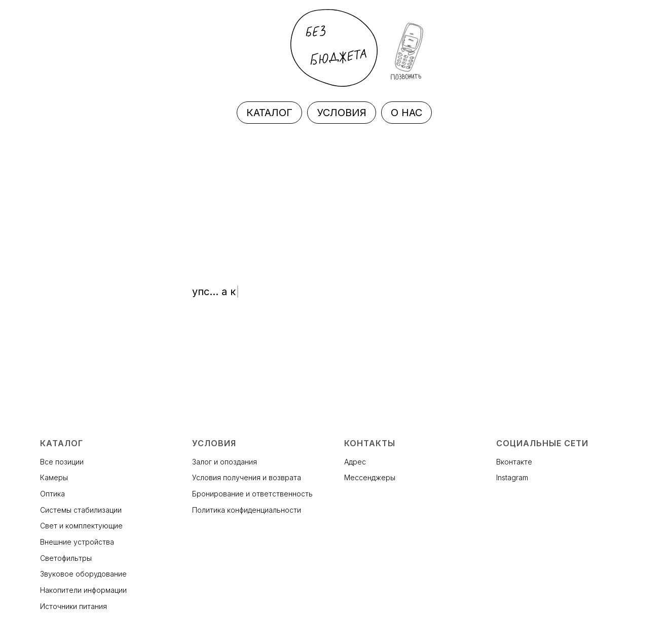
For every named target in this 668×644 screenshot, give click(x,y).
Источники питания (73, 606)
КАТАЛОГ (269, 113)
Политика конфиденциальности (247, 510)
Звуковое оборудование (83, 574)
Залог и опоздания (225, 462)
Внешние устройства (77, 542)
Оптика (52, 494)
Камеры (54, 477)
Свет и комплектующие (81, 526)
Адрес (355, 462)
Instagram (512, 477)
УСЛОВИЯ (342, 113)
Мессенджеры (370, 477)
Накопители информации (83, 590)
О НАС (406, 113)
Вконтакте (514, 462)
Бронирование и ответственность (252, 494)
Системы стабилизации (81, 510)
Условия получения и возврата (247, 477)
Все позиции (62, 462)
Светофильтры (66, 558)
